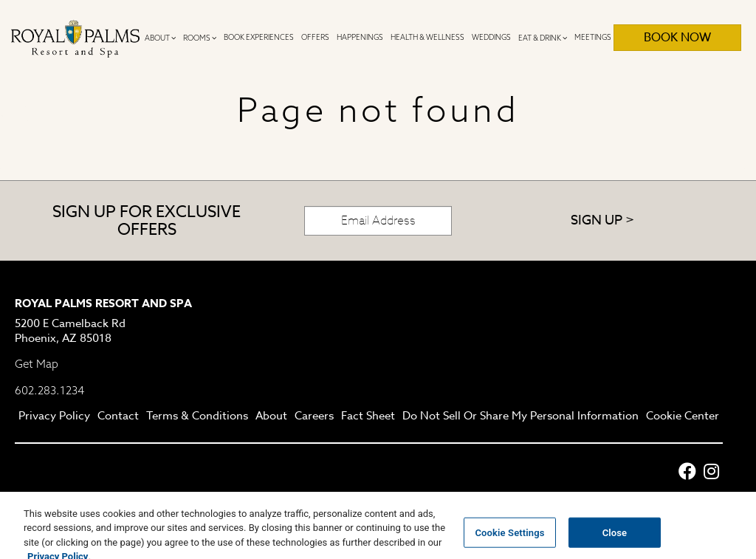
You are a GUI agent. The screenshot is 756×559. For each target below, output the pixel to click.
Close (615, 539)
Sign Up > (602, 220)
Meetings (593, 37)
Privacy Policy (54, 416)
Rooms (200, 38)
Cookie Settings (509, 539)
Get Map (37, 364)
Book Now (677, 38)
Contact (118, 416)
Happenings (360, 37)
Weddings (491, 37)
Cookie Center (683, 416)
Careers (314, 416)
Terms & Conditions (197, 416)
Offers (315, 37)
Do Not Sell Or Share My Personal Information (520, 416)
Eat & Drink (543, 38)
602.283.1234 (49, 390)
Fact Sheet (368, 416)
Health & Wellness (427, 37)
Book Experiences (259, 37)
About (160, 38)
